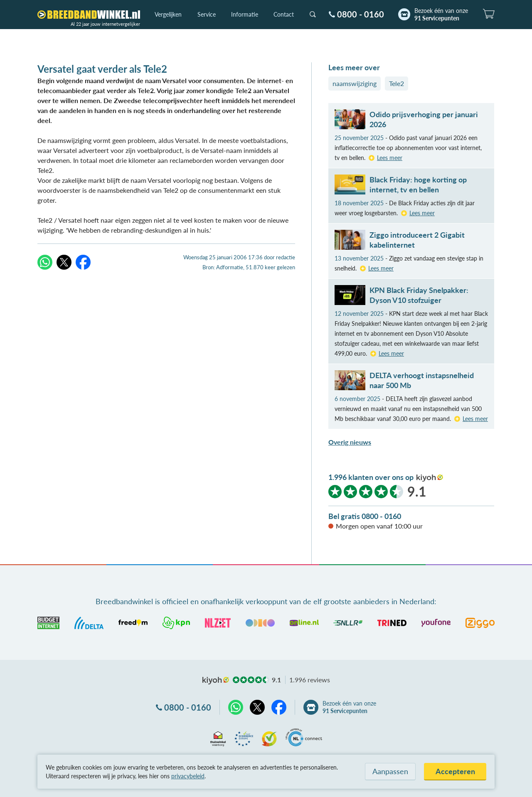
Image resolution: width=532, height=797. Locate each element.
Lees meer (390, 158)
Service (207, 14)
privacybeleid (188, 776)
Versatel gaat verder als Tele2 (102, 69)
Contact (284, 14)
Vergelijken (168, 14)
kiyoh (430, 478)
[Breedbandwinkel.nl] (89, 15)
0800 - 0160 (361, 14)
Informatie (245, 14)
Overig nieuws (350, 442)
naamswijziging (355, 83)
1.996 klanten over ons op (371, 477)
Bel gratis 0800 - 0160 (365, 516)
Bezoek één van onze (441, 15)
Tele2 (397, 83)
